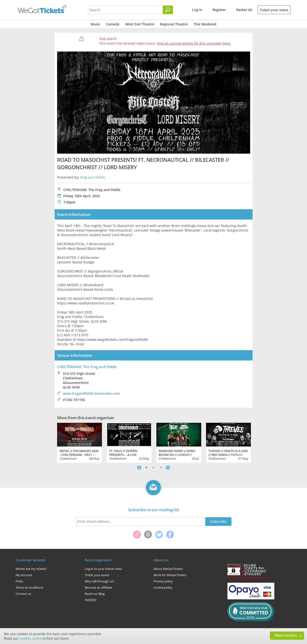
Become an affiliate (98, 587)
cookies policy (30, 638)
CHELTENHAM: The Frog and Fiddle (87, 367)
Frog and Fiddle (93, 177)
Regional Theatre (174, 24)
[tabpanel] (80, 442)
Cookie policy (163, 587)
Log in (197, 10)
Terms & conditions (29, 587)
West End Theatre (140, 24)
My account (24, 575)
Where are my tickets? (31, 569)
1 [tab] (146, 468)
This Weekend (205, 24)
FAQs (19, 581)
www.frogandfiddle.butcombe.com (91, 393)
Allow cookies (286, 635)
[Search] (168, 10)
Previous (139, 468)
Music (95, 24)
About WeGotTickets (168, 569)
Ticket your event (274, 10)
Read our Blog (95, 594)
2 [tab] (153, 468)
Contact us (23, 594)
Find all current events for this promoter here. (194, 43)
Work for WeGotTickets (170, 575)
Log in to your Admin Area (103, 569)
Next (168, 468)
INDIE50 (90, 600)
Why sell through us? (100, 581)
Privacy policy (163, 581)
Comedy (113, 24)
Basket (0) (244, 10)
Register (219, 10)
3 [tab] (161, 468)
